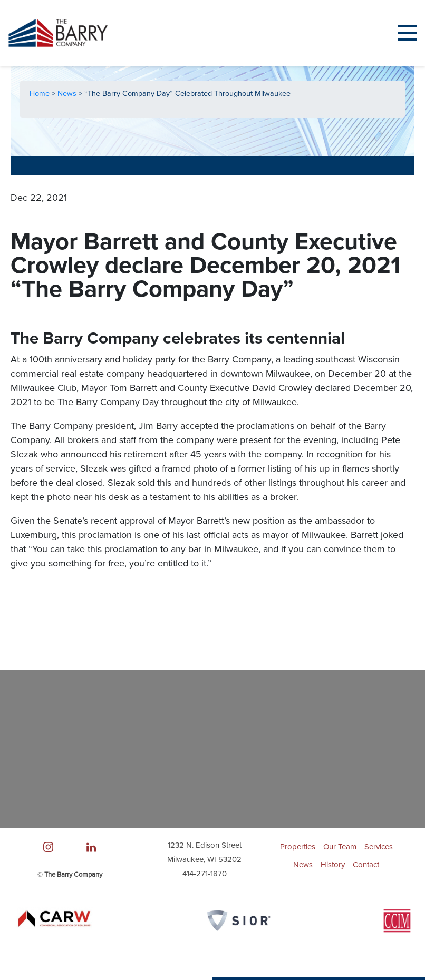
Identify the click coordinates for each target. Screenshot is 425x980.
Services (379, 847)
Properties (298, 847)
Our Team (340, 847)
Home (41, 94)
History (333, 865)
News (68, 94)
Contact (366, 865)
